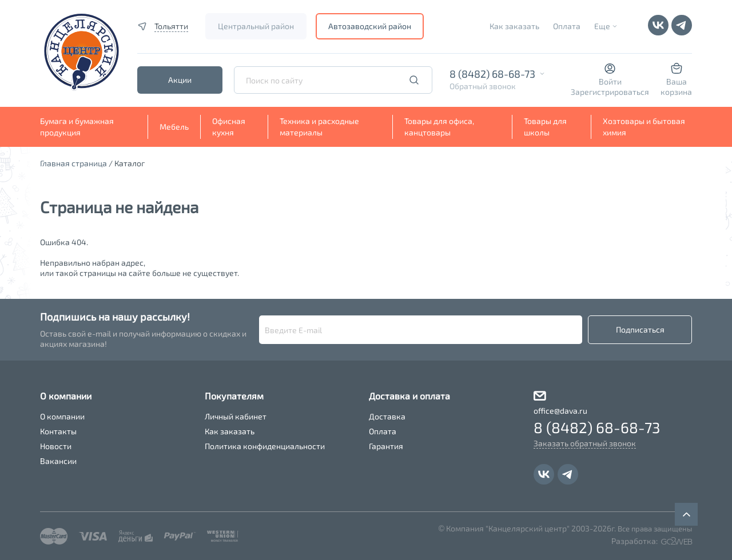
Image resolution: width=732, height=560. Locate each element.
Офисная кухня (229, 127)
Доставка (387, 416)
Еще (602, 26)
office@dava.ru (560, 411)
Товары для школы (545, 127)
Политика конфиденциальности (265, 446)
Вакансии (58, 461)
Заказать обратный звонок (585, 443)
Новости (56, 446)
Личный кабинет (236, 416)
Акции (180, 80)
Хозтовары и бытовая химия (644, 127)
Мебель (174, 127)
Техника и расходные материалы (319, 127)
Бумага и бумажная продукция (77, 127)
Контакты (58, 431)
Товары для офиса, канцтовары (439, 127)
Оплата (567, 26)
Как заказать (514, 26)
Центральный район (256, 26)
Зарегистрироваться (610, 92)
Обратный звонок (483, 86)
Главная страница (73, 163)
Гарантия (386, 446)
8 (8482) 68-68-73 (492, 74)
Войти (610, 81)
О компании (62, 416)
